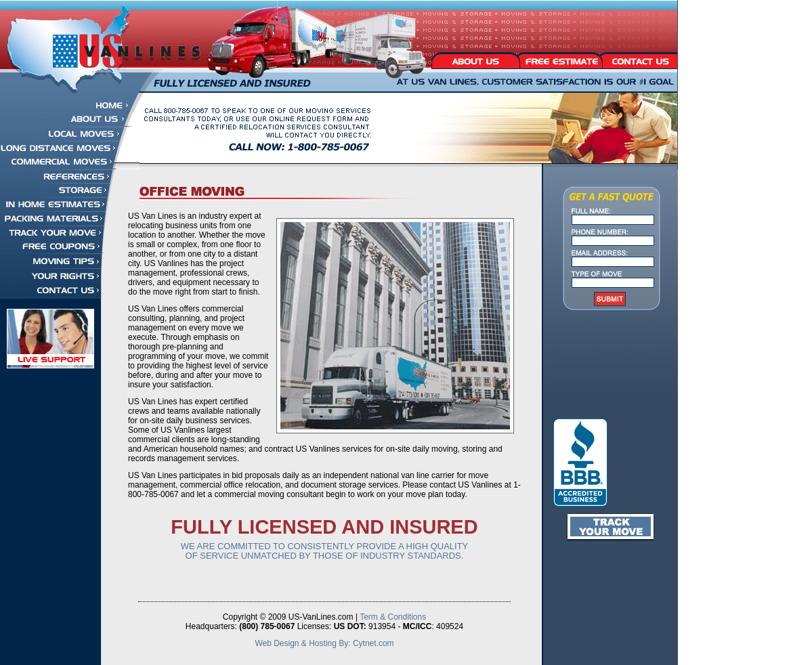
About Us (475, 59)
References (57, 176)
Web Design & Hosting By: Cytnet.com (324, 643)
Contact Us (639, 59)
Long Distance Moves (70, 148)
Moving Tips (57, 261)
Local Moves (70, 134)
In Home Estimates (57, 204)
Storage (57, 190)
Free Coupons (57, 246)
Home (70, 105)
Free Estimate (560, 59)
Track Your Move (57, 233)
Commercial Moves (70, 162)
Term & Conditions (393, 617)
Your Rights (57, 276)
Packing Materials (57, 218)
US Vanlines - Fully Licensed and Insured (112, 46)
